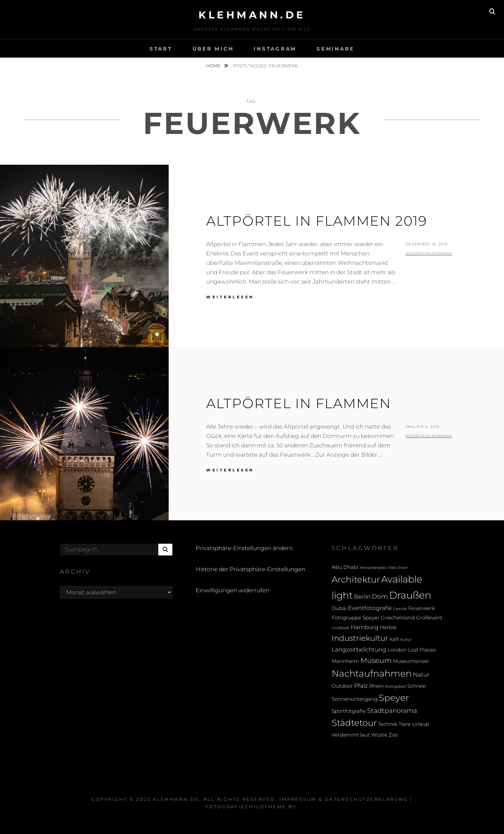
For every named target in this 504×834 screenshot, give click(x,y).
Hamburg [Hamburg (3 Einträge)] (365, 627)
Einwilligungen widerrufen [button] (233, 590)
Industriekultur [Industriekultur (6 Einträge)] (360, 638)
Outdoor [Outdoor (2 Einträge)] (342, 686)
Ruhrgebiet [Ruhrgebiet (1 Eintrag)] (396, 687)
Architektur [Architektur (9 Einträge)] (356, 580)
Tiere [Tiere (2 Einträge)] (405, 724)
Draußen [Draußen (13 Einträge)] (410, 595)
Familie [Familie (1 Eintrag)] (400, 609)
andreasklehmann (429, 253)
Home (214, 66)
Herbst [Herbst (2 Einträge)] (388, 627)
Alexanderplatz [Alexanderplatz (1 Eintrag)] (373, 568)
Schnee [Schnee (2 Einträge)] (416, 686)
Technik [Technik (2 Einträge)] (388, 724)
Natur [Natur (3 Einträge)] (421, 674)
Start (161, 49)
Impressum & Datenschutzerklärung (344, 799)
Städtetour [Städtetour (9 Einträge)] (354, 723)
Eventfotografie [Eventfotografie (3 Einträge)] (370, 608)
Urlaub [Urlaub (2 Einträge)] (421, 724)
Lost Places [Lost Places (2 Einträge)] (422, 650)
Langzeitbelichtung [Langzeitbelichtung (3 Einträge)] (359, 649)
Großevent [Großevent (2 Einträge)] (429, 618)
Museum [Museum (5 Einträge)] (376, 660)
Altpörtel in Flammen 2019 (317, 221)
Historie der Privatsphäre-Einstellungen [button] (250, 569)
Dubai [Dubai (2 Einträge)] (339, 608)
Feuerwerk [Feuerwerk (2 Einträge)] (422, 608)
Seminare (335, 49)
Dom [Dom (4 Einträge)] (380, 596)
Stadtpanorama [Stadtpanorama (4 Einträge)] (392, 710)
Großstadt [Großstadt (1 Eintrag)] (341, 628)
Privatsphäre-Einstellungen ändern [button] (244, 548)
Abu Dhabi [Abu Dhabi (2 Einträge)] (345, 567)
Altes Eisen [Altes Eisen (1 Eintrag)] (398, 568)
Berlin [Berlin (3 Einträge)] (362, 596)
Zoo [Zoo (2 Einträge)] (393, 735)
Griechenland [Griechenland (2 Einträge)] (398, 618)
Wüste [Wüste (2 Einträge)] (379, 735)
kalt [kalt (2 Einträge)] (394, 639)
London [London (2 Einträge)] (397, 650)
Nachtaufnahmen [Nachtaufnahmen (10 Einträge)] (372, 673)
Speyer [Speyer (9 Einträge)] (394, 698)
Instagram (275, 49)
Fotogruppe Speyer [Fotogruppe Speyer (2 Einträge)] (356, 618)
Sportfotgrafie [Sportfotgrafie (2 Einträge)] (349, 711)
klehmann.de (252, 15)
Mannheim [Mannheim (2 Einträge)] (345, 661)
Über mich (213, 49)
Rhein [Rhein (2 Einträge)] (376, 686)
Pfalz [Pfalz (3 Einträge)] (361, 686)
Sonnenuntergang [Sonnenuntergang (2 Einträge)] (355, 699)
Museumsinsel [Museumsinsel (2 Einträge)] (411, 661)
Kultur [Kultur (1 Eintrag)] (406, 640)
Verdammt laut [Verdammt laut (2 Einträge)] (351, 735)
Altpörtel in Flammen (299, 403)
